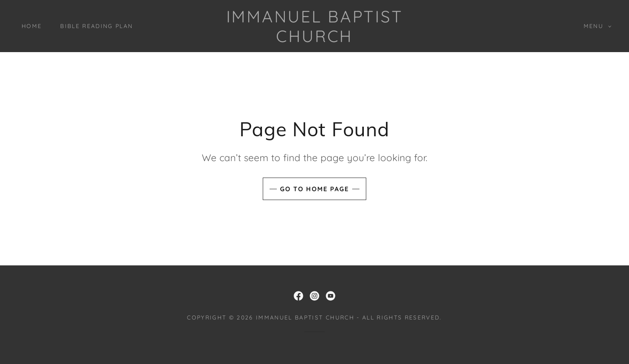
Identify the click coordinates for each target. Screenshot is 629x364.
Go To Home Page (314, 189)
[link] (314, 39)
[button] (596, 26)
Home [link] (32, 26)
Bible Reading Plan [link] (96, 26)
